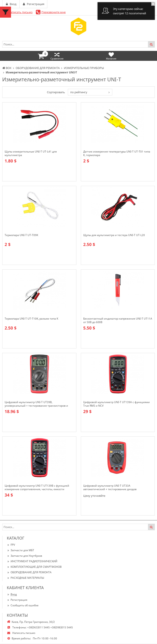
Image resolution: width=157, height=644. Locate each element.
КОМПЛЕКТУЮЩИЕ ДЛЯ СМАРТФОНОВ (34, 567)
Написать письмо (20, 12)
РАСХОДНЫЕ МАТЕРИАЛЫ (25, 578)
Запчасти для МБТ (20, 550)
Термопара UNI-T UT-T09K (21, 235)
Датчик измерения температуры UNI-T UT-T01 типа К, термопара (117, 153)
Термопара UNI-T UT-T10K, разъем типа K (31, 319)
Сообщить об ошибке (23, 605)
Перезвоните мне (54, 12)
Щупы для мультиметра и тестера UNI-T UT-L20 (114, 235)
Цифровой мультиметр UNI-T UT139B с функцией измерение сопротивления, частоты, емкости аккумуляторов (37, 488)
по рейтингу (79, 92)
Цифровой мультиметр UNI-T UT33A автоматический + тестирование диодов (110, 488)
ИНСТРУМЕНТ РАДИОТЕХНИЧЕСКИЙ (32, 561)
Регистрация (17, 600)
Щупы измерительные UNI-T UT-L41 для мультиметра (31, 153)
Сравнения (57, 56)
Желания (111, 56)
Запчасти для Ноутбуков (24, 556)
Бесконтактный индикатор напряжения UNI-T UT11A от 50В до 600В (118, 320)
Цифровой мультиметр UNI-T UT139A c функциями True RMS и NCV (116, 404)
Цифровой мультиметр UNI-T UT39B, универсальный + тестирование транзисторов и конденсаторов (36, 404)
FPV (11, 545)
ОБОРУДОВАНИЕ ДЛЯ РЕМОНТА (29, 572)
